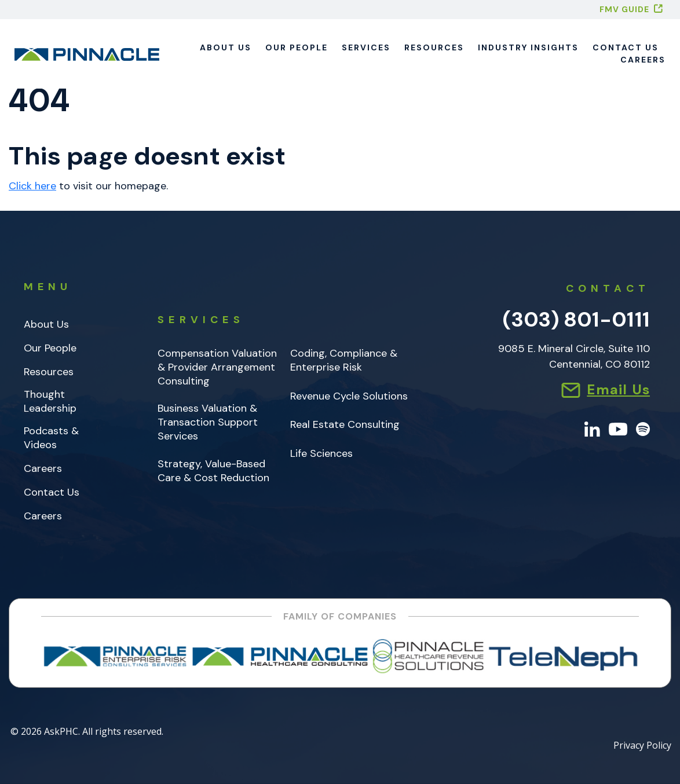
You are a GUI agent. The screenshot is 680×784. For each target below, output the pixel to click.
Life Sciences (321, 454)
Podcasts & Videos (51, 438)
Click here (32, 186)
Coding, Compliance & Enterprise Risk (344, 360)
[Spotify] (643, 428)
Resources (434, 47)
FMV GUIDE (624, 9)
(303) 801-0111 (576, 319)
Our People (297, 47)
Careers (643, 60)
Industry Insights (528, 47)
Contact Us (626, 47)
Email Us (618, 389)
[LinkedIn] (592, 428)
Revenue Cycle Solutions (349, 396)
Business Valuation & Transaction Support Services (208, 422)
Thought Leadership (50, 402)
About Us (226, 47)
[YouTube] (618, 428)
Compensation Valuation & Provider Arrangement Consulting (217, 367)
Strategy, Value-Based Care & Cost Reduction (213, 471)
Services (366, 47)
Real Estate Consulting (345, 425)
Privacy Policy (642, 746)
